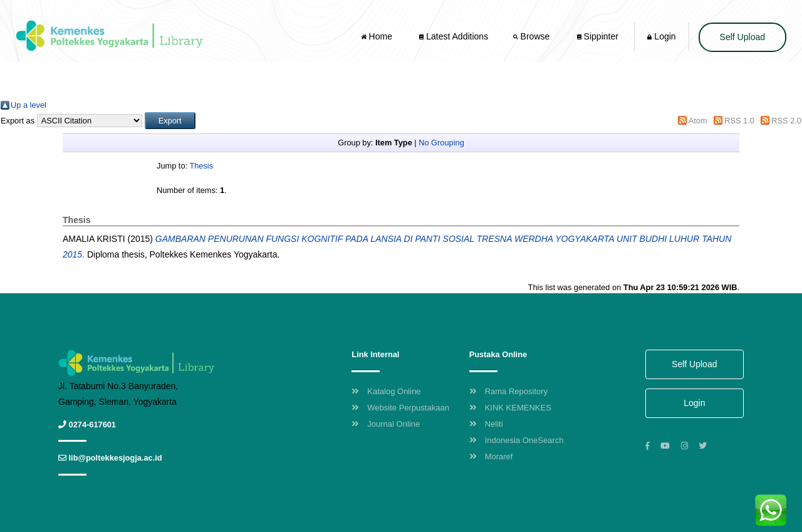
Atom (698, 121)
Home (378, 36)
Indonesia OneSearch (517, 440)
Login (661, 36)
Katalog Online (386, 391)
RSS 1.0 (739, 121)
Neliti (486, 424)
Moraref (491, 456)
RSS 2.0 (786, 121)
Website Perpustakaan (400, 408)
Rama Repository (508, 391)
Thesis (201, 166)
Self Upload (742, 37)
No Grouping (441, 143)
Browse (533, 36)
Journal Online (386, 424)
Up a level (29, 105)
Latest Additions (454, 36)
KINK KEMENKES (510, 408)
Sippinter (598, 36)
